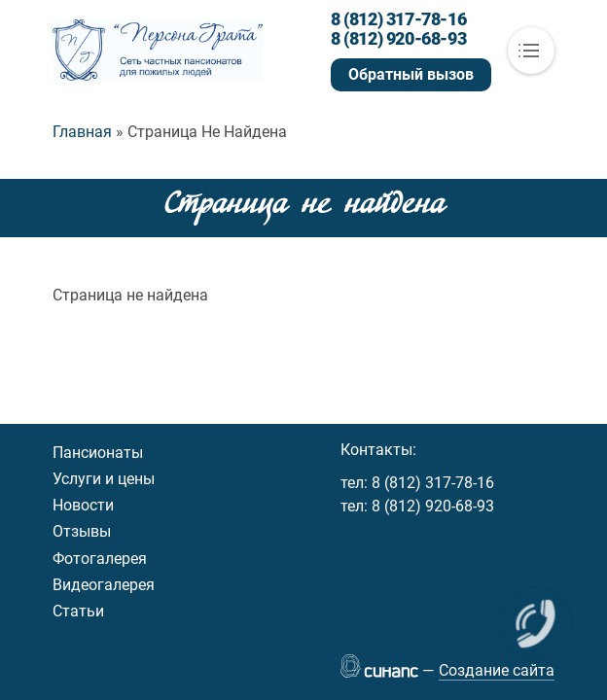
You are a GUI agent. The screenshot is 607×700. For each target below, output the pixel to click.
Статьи (78, 611)
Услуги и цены (104, 479)
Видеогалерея (104, 585)
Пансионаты (98, 453)
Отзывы (82, 531)
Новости (83, 505)
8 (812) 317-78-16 (398, 19)
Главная (82, 132)
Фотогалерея (100, 559)
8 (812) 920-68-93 (398, 39)
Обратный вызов (411, 74)
